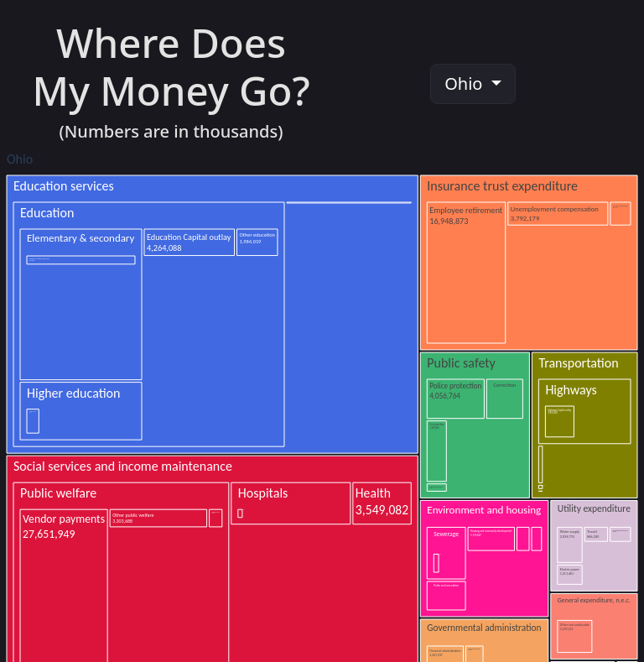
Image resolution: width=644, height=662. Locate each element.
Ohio (465, 83)
